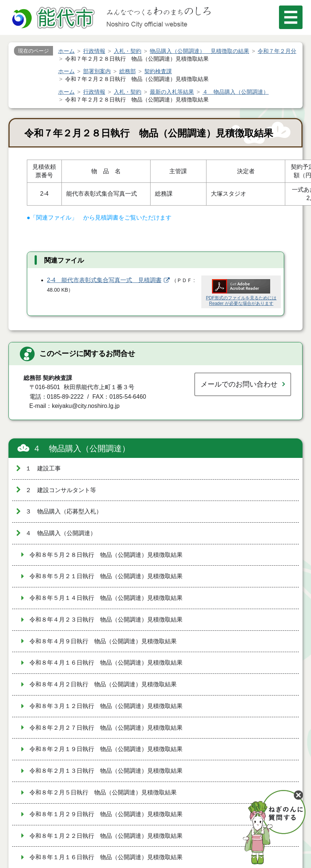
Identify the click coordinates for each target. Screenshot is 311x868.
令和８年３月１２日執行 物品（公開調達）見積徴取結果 (106, 706)
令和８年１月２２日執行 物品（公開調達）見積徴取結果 (106, 836)
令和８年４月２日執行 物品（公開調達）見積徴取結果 (103, 684)
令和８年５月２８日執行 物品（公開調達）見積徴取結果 (106, 555)
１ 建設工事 (43, 468)
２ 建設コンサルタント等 (61, 490)
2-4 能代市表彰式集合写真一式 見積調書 (104, 280)
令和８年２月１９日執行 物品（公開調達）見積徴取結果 (106, 749)
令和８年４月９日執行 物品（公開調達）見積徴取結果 (103, 641)
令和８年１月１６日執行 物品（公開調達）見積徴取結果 (106, 857)
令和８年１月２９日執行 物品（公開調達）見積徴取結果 (106, 814)
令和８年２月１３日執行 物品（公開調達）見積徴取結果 (106, 771)
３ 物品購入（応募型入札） (64, 511)
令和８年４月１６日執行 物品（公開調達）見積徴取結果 (106, 663)
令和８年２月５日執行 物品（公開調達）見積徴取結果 (103, 792)
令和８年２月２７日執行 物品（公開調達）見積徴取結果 (106, 728)
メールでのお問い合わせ (239, 384)
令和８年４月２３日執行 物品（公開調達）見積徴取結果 (106, 620)
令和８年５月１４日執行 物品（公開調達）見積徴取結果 (106, 598)
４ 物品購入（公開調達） (81, 449)
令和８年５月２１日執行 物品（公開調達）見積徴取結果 (106, 576)
